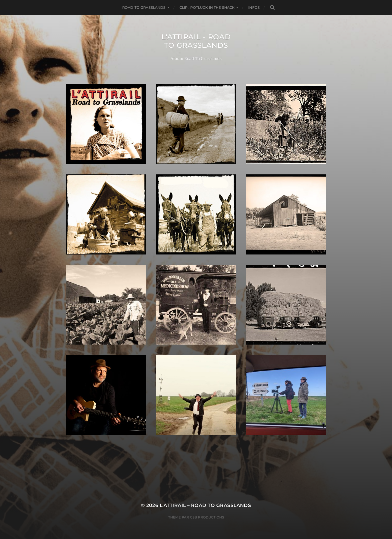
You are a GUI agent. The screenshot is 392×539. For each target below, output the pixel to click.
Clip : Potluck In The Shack (207, 8)
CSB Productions (207, 517)
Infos (254, 8)
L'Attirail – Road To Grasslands (205, 505)
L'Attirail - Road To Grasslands (196, 41)
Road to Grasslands (144, 8)
